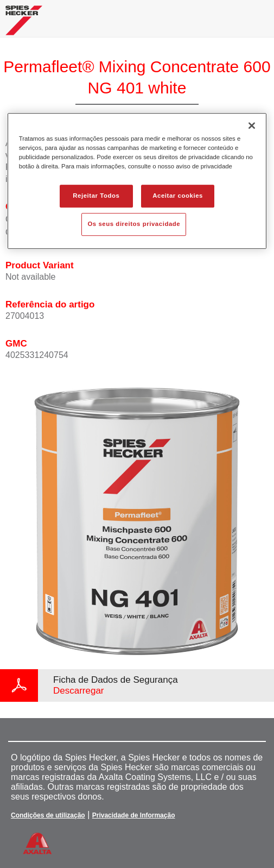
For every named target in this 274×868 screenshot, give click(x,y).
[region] (137, 181)
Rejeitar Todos (96, 196)
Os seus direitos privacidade (134, 224)
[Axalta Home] (24, 25)
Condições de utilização (48, 815)
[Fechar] (252, 125)
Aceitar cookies (178, 196)
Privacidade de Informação (134, 815)
